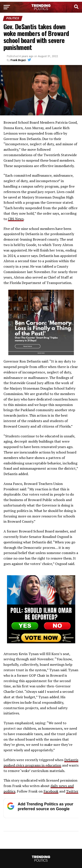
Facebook (51, 791)
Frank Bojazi (18, 60)
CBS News (16, 219)
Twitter (72, 791)
